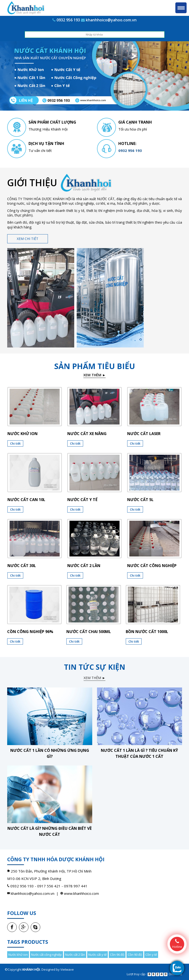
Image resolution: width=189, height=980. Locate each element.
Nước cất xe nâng (87, 434)
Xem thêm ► (94, 375)
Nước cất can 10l (26, 500)
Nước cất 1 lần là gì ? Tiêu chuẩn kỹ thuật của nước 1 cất (139, 753)
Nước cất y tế (82, 500)
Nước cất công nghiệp (152, 566)
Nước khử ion (23, 434)
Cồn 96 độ (117, 955)
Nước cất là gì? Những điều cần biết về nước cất (50, 831)
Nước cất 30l (22, 566)
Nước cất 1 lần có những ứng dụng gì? (50, 753)
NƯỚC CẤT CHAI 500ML (89, 632)
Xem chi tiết (28, 239)
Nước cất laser (144, 434)
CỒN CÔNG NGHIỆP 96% (30, 632)
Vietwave (67, 969)
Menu (181, 8)
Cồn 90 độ (135, 955)
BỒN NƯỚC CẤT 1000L (147, 632)
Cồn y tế (151, 955)
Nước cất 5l (140, 500)
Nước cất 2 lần (84, 566)
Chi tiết (15, 443)
